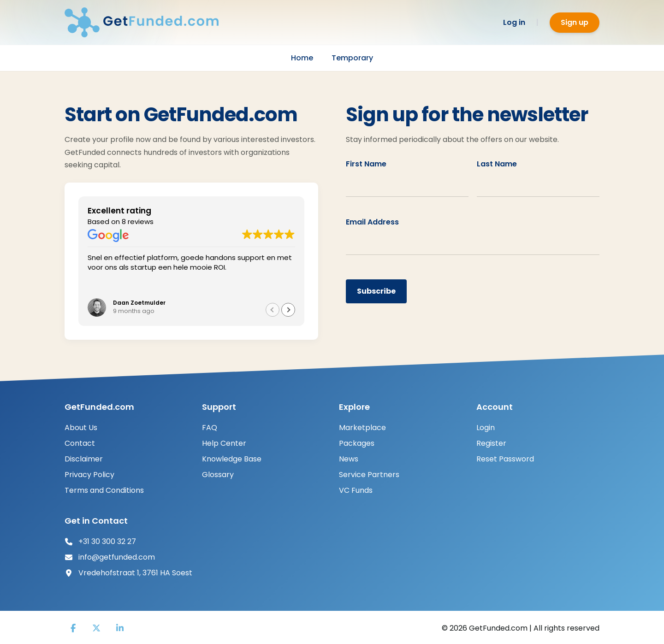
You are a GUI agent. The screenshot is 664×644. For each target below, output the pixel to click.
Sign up (575, 22)
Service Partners (369, 475)
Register (491, 443)
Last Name (497, 164)
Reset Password (505, 459)
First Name (366, 164)
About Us (81, 428)
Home (302, 58)
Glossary (218, 475)
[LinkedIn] (120, 628)
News (349, 459)
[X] (96, 628)
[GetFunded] (148, 22)
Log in (514, 22)
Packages (357, 443)
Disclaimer (84, 459)
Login (486, 428)
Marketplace (362, 428)
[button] (288, 310)
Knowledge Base (232, 459)
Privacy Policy (89, 475)
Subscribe (376, 291)
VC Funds (356, 490)
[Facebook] (73, 628)
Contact (80, 443)
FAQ (210, 428)
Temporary (352, 58)
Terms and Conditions (104, 490)
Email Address (372, 222)
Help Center (224, 443)
